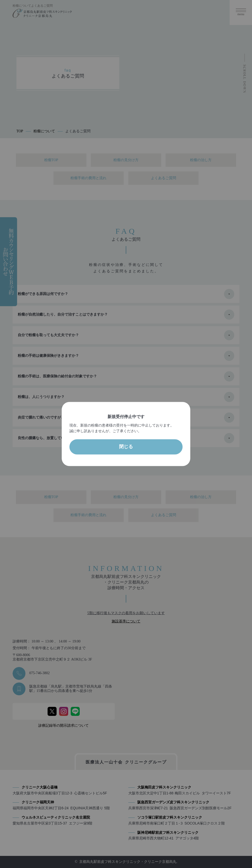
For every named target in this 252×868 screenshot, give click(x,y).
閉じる (126, 447)
